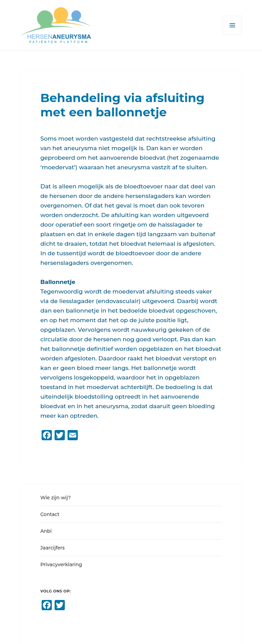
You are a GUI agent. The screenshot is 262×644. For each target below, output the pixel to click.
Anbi (46, 531)
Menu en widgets (232, 35)
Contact (50, 514)
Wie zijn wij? (55, 498)
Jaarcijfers (52, 548)
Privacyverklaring (61, 564)
